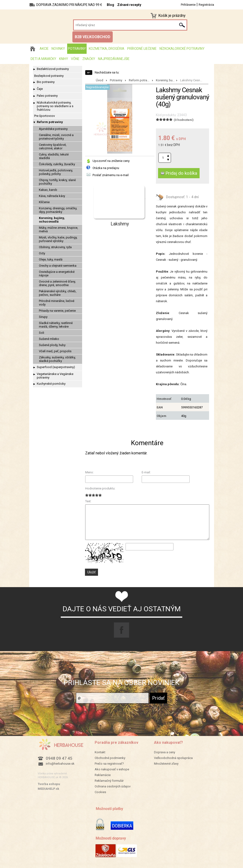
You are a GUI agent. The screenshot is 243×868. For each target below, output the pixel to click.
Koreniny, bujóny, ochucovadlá (52, 220)
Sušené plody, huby (52, 345)
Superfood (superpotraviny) (56, 367)
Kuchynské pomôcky (51, 384)
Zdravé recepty (129, 5)
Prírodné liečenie (142, 49)
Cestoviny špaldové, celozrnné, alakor (53, 146)
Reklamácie (103, 775)
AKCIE (44, 49)
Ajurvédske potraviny (53, 129)
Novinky (58, 49)
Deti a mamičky (43, 59)
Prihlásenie (188, 5)
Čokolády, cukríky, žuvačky (57, 164)
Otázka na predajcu (106, 168)
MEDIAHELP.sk (48, 789)
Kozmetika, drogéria (107, 49)
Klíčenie (44, 202)
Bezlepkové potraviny (49, 76)
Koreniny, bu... (165, 80)
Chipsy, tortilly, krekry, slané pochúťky (57, 182)
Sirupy (43, 317)
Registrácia (206, 5)
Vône (75, 59)
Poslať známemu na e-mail (111, 175)
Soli (42, 333)
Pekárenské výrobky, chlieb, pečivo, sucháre (58, 293)
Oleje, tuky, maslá (51, 259)
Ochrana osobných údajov (113, 786)
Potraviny (77, 49)
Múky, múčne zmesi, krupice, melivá (58, 229)
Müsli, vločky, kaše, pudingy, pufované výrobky (58, 239)
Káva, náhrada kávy (52, 196)
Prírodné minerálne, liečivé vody (57, 303)
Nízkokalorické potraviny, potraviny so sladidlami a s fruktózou (55, 106)
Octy (42, 253)
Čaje (40, 89)
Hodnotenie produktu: (100, 488)
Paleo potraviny (47, 96)
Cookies (100, 792)
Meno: (89, 472)
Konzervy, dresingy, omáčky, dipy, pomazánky (58, 210)
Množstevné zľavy (166, 764)
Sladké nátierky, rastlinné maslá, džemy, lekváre (56, 325)
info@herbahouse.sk (60, 764)
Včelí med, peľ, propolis (55, 351)
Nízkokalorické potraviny (182, 49)
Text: (88, 501)
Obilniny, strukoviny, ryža (55, 247)
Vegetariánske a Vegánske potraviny (55, 376)
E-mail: (146, 472)
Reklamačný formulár (109, 781)
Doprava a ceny (165, 752)
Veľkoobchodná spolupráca (173, 758)
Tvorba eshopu (49, 784)
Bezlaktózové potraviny (53, 69)
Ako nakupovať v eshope (112, 769)
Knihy (64, 59)
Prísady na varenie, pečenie (57, 311)
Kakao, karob (48, 190)
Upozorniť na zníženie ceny (111, 161)
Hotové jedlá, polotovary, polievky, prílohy (56, 172)
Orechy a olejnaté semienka (58, 266)
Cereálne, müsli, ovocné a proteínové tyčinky (56, 137)
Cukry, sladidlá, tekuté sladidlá (54, 156)
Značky (89, 59)
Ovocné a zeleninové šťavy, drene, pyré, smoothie (57, 283)
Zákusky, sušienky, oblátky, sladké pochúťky (57, 359)
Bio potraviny (46, 82)
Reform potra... (139, 80)
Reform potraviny (50, 122)
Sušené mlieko (49, 339)
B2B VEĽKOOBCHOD (93, 37)
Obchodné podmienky (110, 758)
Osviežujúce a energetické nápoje (57, 274)
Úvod (100, 80)
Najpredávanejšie (114, 59)
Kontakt (100, 752)
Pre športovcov (44, 116)
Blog (110, 5)
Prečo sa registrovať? (109, 764)
